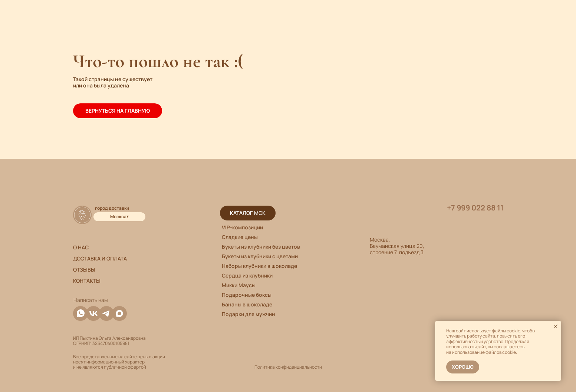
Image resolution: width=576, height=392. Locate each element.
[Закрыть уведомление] (556, 326)
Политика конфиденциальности (288, 367)
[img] (119, 313)
